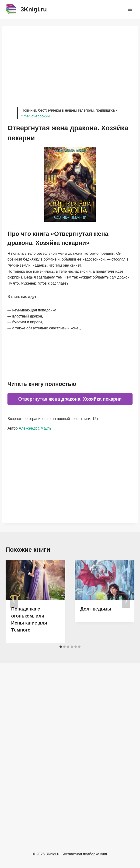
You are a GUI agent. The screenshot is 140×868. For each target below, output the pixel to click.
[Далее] (126, 601)
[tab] (61, 647)
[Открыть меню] (130, 9)
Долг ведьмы (96, 609)
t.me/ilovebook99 (36, 116)
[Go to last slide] (14, 601)
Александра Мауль (35, 428)
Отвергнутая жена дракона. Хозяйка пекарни (70, 399)
